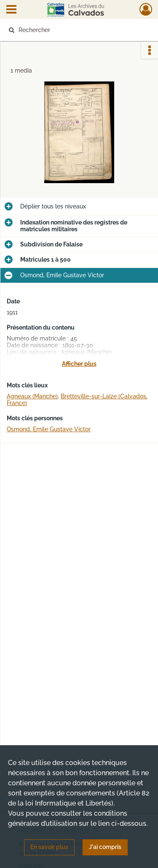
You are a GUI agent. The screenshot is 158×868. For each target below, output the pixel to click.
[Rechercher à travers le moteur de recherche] (78, 30)
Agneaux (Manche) (32, 396)
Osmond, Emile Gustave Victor (49, 429)
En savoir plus (49, 847)
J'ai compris (105, 847)
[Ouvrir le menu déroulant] (11, 10)
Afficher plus (79, 364)
